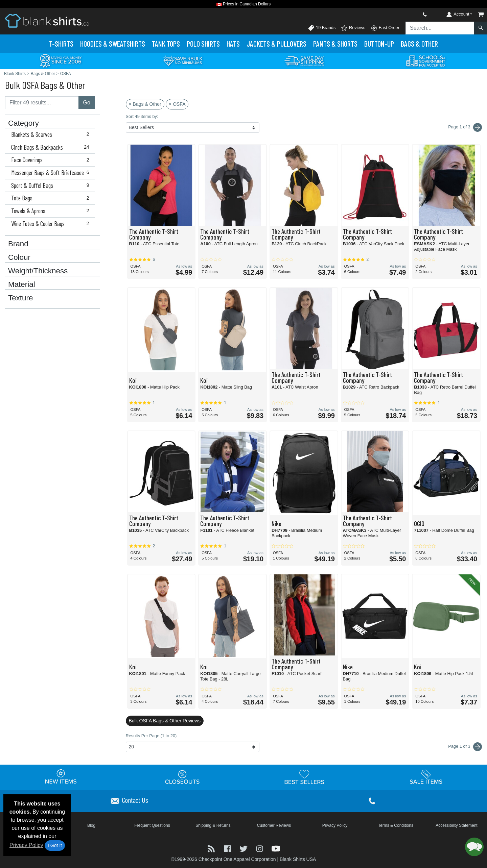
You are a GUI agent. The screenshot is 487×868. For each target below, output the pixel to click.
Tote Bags (52, 198)
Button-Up (379, 44)
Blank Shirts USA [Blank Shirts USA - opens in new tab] (298, 859)
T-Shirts (61, 44)
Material (22, 284)
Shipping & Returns (213, 825)
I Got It (55, 845)
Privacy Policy (26, 845)
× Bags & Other (145, 104)
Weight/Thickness (38, 271)
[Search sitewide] (440, 28)
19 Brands (322, 28)
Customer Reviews (274, 825)
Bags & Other (419, 44)
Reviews (353, 28)
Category (24, 123)
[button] (474, 847)
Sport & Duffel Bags (52, 185)
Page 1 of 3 (465, 747)
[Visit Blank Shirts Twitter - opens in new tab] (244, 848)
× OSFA (177, 104)
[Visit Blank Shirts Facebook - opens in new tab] (228, 848)
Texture (20, 298)
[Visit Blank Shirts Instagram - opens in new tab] (260, 848)
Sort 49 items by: (142, 116)
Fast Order (385, 28)
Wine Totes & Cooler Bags (52, 224)
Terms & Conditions (396, 825)
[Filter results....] (42, 103)
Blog (91, 825)
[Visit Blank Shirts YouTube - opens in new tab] (276, 848)
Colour (19, 257)
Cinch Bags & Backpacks (52, 147)
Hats (233, 44)
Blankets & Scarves (52, 134)
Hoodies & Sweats (113, 44)
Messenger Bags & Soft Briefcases (52, 173)
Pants (335, 44)
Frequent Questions (152, 825)
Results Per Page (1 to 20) (151, 736)
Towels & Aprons (52, 211)
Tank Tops (166, 44)
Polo (203, 44)
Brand (18, 244)
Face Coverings (52, 160)
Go (86, 103)
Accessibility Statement (456, 825)
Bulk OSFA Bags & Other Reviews (165, 721)
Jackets (276, 44)
